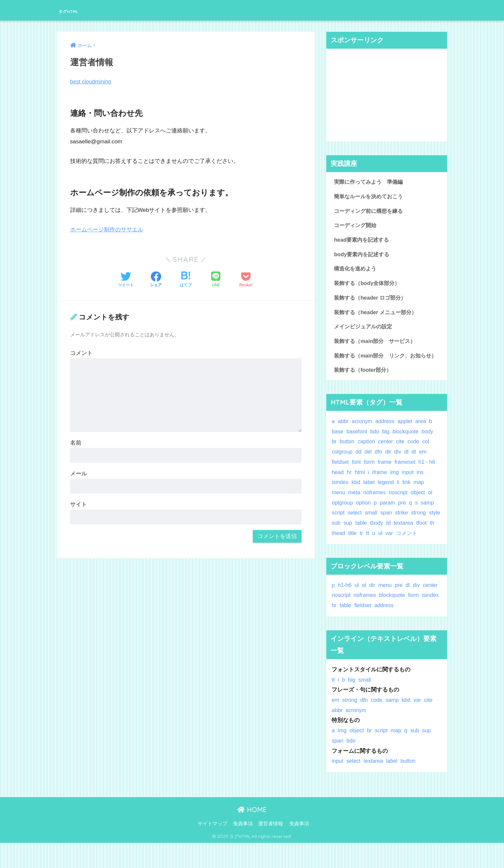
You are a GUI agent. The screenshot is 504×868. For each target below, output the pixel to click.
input (410, 487)
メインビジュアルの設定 (365, 330)
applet (407, 436)
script (338, 528)
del (369, 467)
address (387, 436)
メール (79, 474)
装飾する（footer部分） (364, 385)
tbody (392, 538)
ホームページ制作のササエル (107, 230)
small (372, 528)
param (389, 517)
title (375, 548)
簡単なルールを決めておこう (370, 197)
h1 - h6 (430, 477)
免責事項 (243, 848)
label (370, 497)
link (409, 497)
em (425, 467)
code (415, 456)
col (428, 456)
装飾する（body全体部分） (369, 286)
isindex (340, 497)
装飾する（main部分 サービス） (377, 345)
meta (355, 507)
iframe (381, 487)
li (400, 497)
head (338, 487)
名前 (76, 443)
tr (384, 548)
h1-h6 (345, 610)
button (348, 456)
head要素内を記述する (363, 241)
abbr (344, 436)
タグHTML (78, 10)
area (423, 436)
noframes (376, 507)
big (387, 446)
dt (416, 467)
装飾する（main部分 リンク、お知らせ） (383, 365)
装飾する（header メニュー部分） (378, 315)
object (420, 507)
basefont (357, 446)
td (404, 538)
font (357, 477)
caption (367, 456)
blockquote (408, 446)
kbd (357, 497)
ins (422, 487)
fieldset (340, 477)
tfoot (337, 548)
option (364, 517)
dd (359, 467)
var (412, 548)
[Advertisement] (387, 95)
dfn (380, 467)
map (421, 497)
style (337, 538)
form (370, 477)
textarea (420, 538)
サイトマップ (212, 848)
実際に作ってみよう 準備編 (370, 182)
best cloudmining (91, 82)
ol (433, 507)
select (355, 528)
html (360, 487)
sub (351, 538)
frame (386, 477)
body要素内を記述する (363, 256)
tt (390, 548)
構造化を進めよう (356, 271)
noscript (400, 507)
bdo (376, 446)
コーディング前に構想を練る (370, 212)
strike (403, 528)
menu (339, 507)
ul (403, 548)
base (338, 446)
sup (363, 538)
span (388, 528)
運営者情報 (271, 848)
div (399, 467)
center (387, 456)
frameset (407, 477)
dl (408, 467)
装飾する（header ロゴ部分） (372, 300)
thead (360, 548)
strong (421, 528)
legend (387, 497)
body (430, 446)
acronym (363, 436)
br (334, 456)
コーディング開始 (356, 226)
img (396, 487)
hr (350, 487)
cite (402, 456)
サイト (79, 504)
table (376, 538)
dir (390, 467)
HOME (252, 834)
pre (404, 517)
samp (430, 517)
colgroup (342, 467)
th (348, 548)
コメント (81, 353)
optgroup (343, 517)
